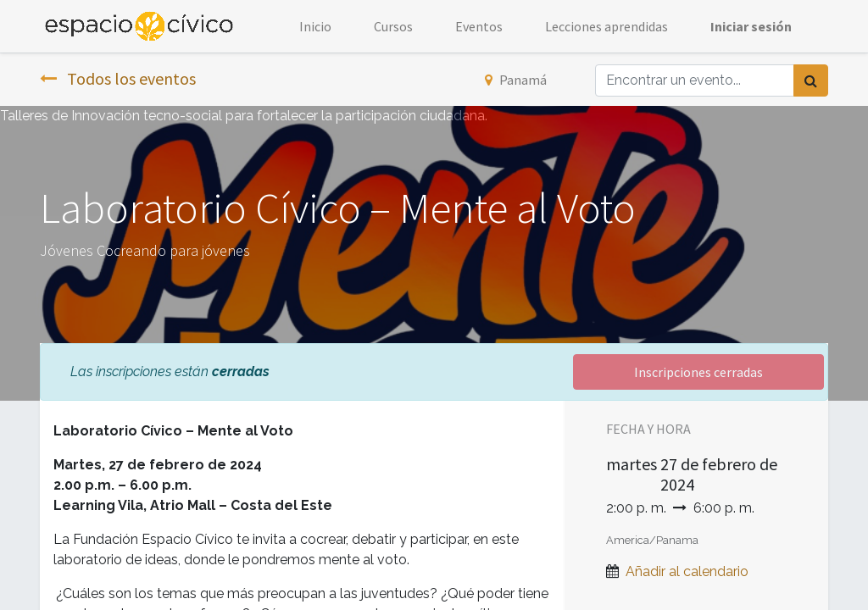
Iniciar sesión (751, 26)
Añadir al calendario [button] (687, 571)
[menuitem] (315, 26)
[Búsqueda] (811, 80)
